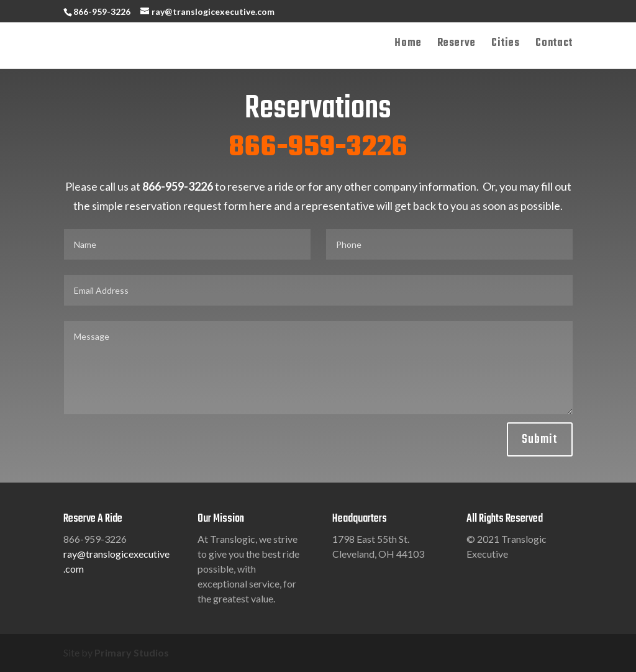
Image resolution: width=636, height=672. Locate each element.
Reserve (457, 45)
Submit (540, 439)
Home (408, 45)
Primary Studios (132, 652)
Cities (506, 45)
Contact (554, 45)
